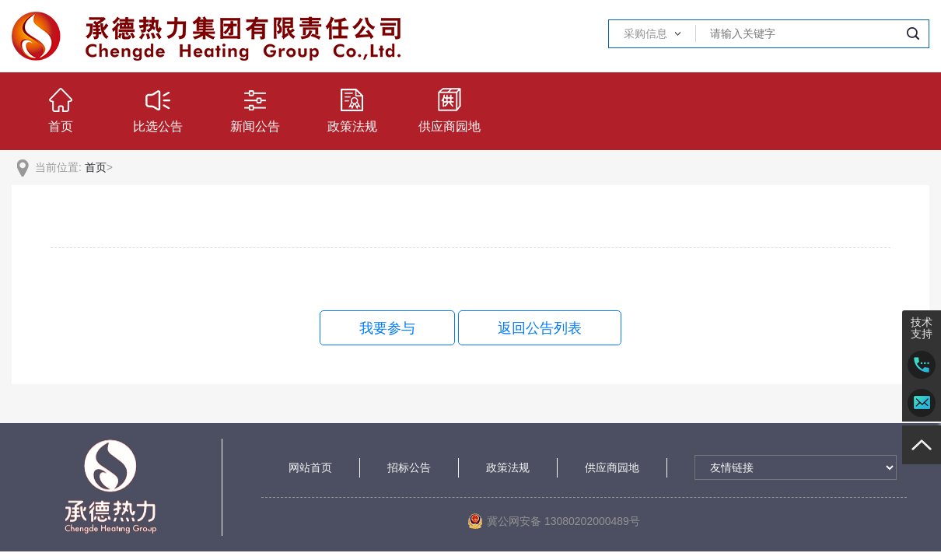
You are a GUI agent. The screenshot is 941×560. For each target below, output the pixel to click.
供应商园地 (612, 467)
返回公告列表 (540, 328)
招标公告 (409, 467)
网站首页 (310, 467)
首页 (96, 167)
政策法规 (508, 467)
